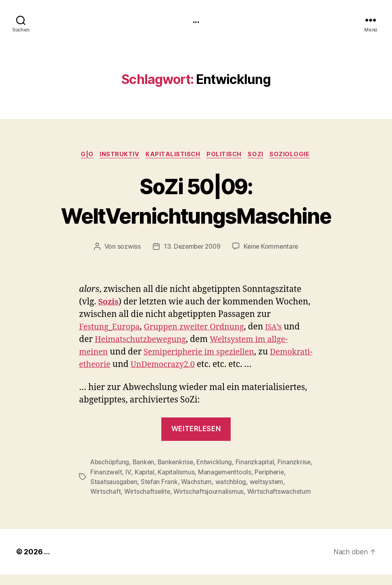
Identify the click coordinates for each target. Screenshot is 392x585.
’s (285, 328)
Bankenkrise (178, 463)
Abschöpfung (110, 463)
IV (165, 473)
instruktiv (117, 155)
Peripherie (106, 483)
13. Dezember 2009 (191, 248)
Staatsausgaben (148, 483)
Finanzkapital (258, 463)
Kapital (181, 473)
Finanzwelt (143, 473)
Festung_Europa (112, 328)
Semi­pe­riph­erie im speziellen (204, 353)
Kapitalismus (213, 473)
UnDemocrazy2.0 (210, 366)
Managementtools (262, 473)
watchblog (267, 483)
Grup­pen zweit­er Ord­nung (201, 328)
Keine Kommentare (272, 248)
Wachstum (232, 483)
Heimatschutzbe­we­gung (143, 341)
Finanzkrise (107, 473)
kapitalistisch (173, 155)
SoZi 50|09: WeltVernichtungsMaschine (196, 201)
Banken (145, 463)
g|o (83, 155)
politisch (226, 155)
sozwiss (127, 248)
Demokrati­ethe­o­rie (117, 366)
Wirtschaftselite (187, 493)
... (196, 20)
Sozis (109, 303)
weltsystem (107, 493)
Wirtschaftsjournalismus (249, 493)
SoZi (260, 155)
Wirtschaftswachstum (123, 502)
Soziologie (296, 155)
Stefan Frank (194, 483)
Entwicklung (218, 463)
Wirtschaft (144, 493)
